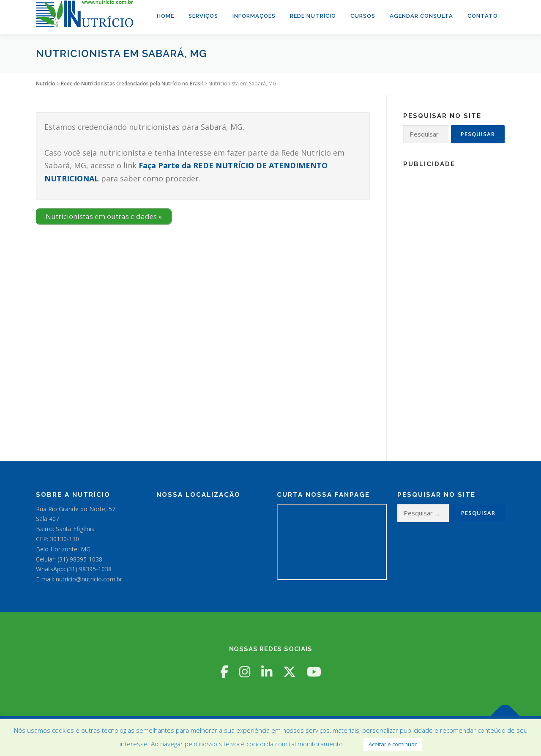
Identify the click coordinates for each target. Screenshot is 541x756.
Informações (254, 16)
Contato (483, 16)
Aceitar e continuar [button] (393, 744)
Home (165, 16)
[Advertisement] (454, 300)
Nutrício (46, 84)
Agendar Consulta (421, 16)
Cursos (363, 16)
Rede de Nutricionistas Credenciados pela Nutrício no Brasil (132, 84)
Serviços (203, 16)
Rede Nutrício (313, 16)
